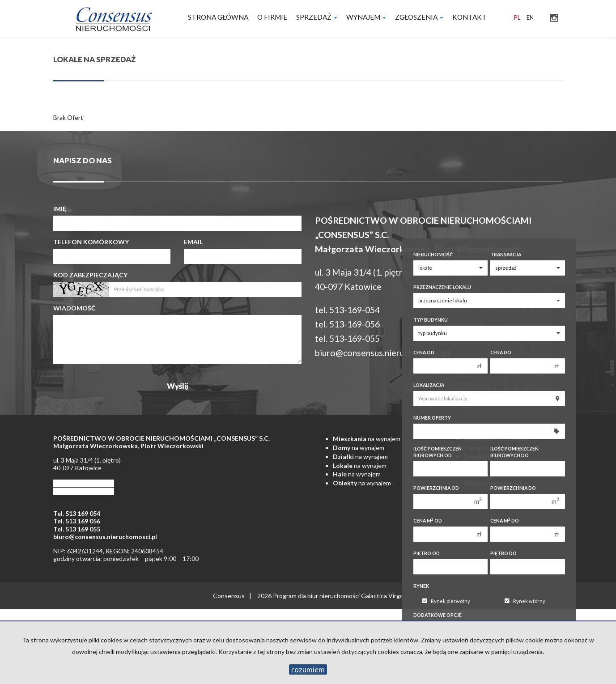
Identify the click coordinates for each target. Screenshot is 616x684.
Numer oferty (432, 418)
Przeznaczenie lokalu (442, 287)
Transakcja (506, 255)
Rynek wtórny (525, 601)
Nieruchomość (433, 255)
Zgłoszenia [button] (419, 17)
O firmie (272, 17)
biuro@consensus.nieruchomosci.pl (382, 353)
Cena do (501, 353)
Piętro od (427, 553)
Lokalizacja (429, 385)
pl (517, 17)
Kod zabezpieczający (90, 275)
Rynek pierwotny (446, 601)
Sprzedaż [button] (317, 17)
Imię (60, 209)
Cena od (424, 353)
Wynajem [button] (366, 17)
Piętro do (503, 553)
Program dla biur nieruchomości (317, 596)
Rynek (421, 586)
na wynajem (367, 439)
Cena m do (505, 520)
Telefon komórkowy (91, 242)
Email (193, 242)
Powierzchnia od (436, 488)
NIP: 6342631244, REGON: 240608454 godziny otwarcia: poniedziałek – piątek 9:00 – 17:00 (126, 555)
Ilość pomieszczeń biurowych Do (514, 452)
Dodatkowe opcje (438, 615)
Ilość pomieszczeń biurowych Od (438, 452)
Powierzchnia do (513, 488)
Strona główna (218, 17)
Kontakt (469, 17)
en (530, 17)
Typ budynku (431, 320)
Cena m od (428, 520)
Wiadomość (74, 308)
